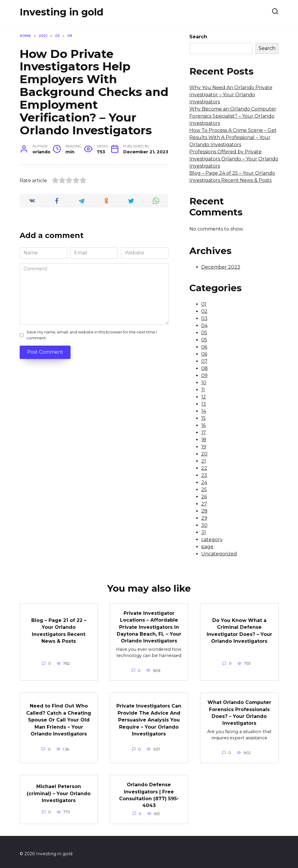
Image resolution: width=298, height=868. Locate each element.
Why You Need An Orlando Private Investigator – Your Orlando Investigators (231, 95)
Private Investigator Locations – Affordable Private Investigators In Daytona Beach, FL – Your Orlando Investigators (149, 626)
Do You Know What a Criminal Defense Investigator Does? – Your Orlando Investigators (239, 630)
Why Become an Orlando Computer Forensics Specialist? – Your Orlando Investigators (233, 116)
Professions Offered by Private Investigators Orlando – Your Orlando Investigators (234, 159)
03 (204, 318)
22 (204, 468)
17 (204, 433)
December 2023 (221, 267)
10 (204, 383)
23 (204, 475)
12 (204, 397)
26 (204, 497)
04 (204, 326)
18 (204, 440)
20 (204, 454)
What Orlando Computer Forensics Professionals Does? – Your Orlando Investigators (239, 711)
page (207, 547)
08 (205, 368)
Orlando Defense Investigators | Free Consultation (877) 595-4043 (149, 792)
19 (204, 447)
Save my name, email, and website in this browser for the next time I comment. (92, 335)
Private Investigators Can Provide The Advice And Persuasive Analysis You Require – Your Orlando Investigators (149, 717)
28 (204, 511)
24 (204, 482)
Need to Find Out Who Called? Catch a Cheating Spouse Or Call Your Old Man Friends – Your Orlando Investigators (59, 717)
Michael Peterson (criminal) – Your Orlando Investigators (59, 790)
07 (204, 361)
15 (203, 418)
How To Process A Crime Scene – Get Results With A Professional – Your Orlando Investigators (233, 137)
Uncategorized (219, 554)
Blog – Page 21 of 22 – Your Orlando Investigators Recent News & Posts (59, 630)
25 (204, 490)
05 (204, 333)
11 (203, 390)
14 (204, 411)
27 (204, 504)
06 (204, 347)
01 (204, 304)
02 (204, 311)
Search (198, 37)
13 (204, 404)
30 (204, 525)
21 (204, 461)
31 (204, 532)
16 (203, 425)
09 (204, 375)
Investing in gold (61, 12)
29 (204, 518)
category (212, 539)
